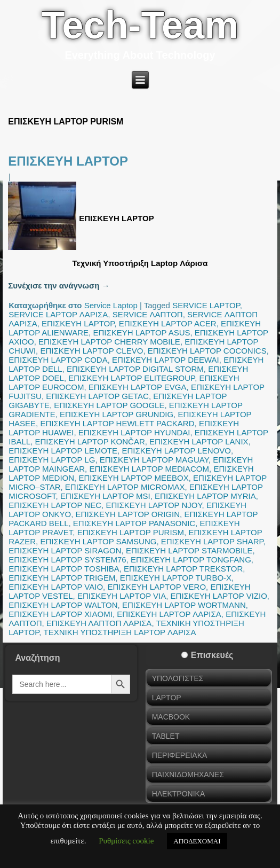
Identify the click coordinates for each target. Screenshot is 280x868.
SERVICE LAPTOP (206, 305)
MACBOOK (171, 717)
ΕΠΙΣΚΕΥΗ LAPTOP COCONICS (207, 351)
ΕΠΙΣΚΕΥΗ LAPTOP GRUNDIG (117, 414)
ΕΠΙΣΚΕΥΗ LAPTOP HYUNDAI (134, 432)
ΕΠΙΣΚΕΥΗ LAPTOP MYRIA (205, 496)
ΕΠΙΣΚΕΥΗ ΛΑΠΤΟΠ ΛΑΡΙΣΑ (99, 623)
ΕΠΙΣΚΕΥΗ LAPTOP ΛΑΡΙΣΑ (169, 614)
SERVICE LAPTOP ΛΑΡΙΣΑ (58, 314)
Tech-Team (140, 25)
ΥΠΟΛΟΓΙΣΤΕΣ (178, 678)
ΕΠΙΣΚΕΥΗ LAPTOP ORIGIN (128, 514)
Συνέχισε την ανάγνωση (59, 286)
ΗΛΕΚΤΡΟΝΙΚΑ (179, 794)
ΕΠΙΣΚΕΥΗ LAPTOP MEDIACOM (149, 469)
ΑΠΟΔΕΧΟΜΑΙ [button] (197, 841)
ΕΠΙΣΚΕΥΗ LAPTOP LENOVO (176, 451)
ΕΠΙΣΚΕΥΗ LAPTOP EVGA (138, 387)
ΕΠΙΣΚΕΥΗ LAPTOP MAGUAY (154, 460)
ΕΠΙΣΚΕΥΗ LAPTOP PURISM (131, 532)
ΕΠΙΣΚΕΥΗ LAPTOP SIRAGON (65, 550)
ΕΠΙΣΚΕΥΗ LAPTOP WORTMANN (184, 605)
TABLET (166, 736)
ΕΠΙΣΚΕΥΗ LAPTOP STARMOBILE (189, 550)
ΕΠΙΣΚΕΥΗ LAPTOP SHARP (212, 541)
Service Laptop (111, 305)
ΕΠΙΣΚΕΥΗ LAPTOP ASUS (141, 333)
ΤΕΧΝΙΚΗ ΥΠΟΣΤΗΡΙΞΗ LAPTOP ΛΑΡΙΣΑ (120, 632)
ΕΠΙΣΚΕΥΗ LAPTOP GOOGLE (109, 405)
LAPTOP (167, 698)
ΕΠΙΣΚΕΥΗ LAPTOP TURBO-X (176, 578)
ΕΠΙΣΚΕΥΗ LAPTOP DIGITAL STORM (135, 369)
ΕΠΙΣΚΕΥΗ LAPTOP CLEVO (91, 351)
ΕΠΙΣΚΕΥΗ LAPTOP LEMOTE (63, 451)
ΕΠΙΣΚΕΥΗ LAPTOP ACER (168, 323)
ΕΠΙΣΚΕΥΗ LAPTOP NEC (55, 505)
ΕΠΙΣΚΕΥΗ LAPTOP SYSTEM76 (67, 560)
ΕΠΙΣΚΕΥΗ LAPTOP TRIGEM (62, 578)
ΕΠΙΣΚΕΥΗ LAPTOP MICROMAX (125, 487)
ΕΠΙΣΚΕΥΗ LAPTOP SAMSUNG (98, 541)
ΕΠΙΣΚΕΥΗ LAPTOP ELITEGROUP (131, 378)
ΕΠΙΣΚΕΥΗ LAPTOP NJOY (154, 505)
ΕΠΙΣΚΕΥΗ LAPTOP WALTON (63, 605)
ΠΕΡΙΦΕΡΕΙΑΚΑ (180, 755)
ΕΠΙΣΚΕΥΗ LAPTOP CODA (58, 360)
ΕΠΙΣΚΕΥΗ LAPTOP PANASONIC (134, 523)
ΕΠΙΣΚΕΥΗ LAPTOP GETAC (97, 396)
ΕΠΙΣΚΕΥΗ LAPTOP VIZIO (219, 596)
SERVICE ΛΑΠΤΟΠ (148, 314)
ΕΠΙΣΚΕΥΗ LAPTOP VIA (122, 596)
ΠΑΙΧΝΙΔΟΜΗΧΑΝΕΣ (188, 775)
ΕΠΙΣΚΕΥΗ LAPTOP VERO (157, 587)
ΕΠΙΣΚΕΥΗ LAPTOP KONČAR (90, 441)
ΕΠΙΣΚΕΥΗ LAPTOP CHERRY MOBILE (109, 342)
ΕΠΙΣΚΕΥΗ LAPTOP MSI (105, 496)
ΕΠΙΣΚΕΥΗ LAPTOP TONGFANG (191, 560)
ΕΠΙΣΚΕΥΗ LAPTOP (68, 161)
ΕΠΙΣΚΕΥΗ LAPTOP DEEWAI (166, 360)
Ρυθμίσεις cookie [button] (126, 841)
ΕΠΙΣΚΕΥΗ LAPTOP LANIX (199, 441)
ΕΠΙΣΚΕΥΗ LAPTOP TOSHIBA (64, 569)
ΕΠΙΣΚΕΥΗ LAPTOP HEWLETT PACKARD (117, 423)
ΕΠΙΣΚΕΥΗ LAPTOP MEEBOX (133, 478)
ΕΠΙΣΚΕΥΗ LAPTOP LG (52, 460)
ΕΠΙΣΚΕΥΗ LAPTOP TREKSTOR (183, 569)
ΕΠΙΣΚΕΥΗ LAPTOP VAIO (56, 587)
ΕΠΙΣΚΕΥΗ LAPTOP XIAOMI (61, 614)
